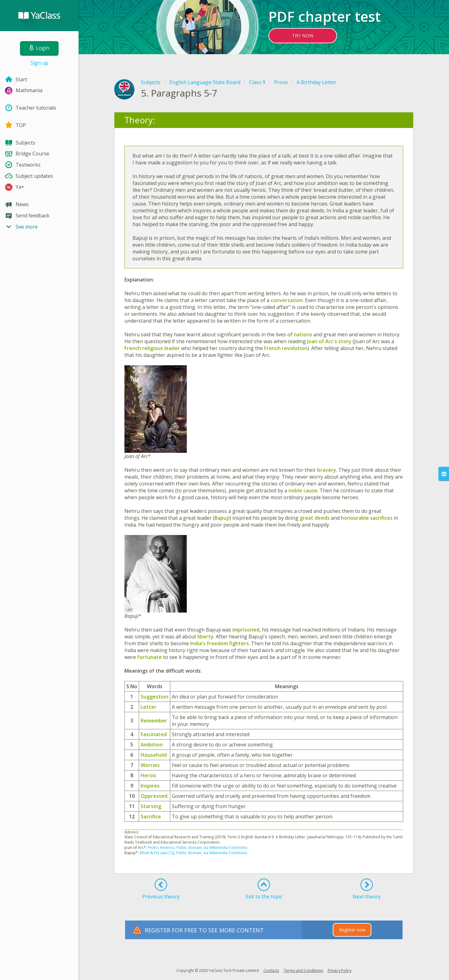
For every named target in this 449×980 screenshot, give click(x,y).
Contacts (271, 971)
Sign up (39, 63)
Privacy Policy (340, 971)
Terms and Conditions (303, 971)
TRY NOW (303, 36)
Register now (352, 930)
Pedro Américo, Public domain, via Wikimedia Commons (198, 847)
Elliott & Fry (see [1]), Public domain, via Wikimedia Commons (193, 853)
